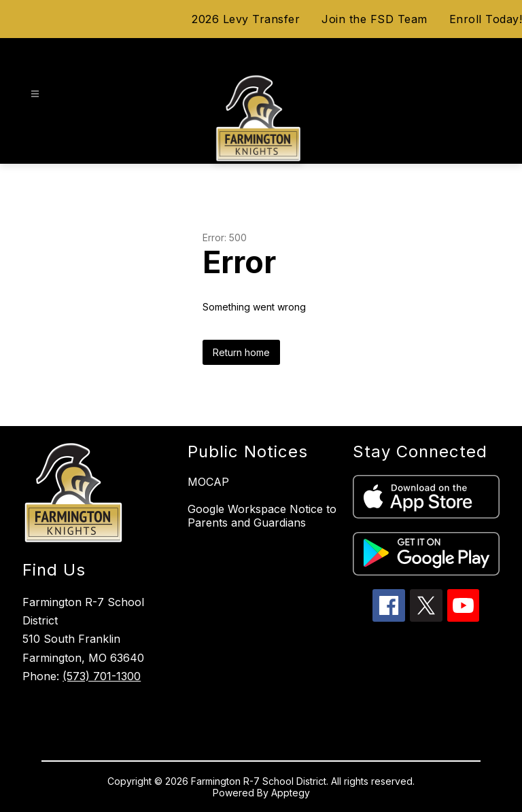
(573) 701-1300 (102, 676)
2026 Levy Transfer (246, 19)
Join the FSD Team (375, 19)
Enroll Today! (486, 19)
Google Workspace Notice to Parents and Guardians (262, 516)
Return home (241, 352)
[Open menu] (35, 94)
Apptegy (291, 793)
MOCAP (208, 482)
